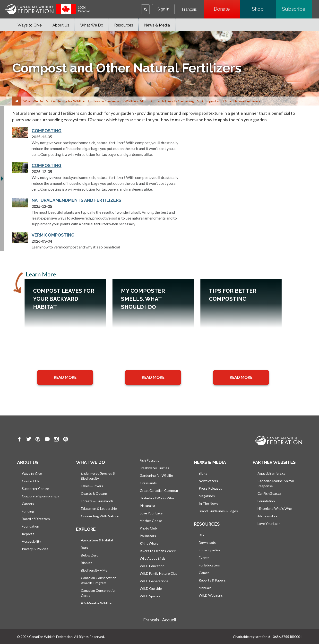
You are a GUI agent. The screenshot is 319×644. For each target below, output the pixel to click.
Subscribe (297, 9)
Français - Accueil (160, 620)
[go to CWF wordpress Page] (38, 440)
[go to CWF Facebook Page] (19, 440)
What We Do (92, 25)
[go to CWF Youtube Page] (47, 440)
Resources (124, 25)
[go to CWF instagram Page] (56, 440)
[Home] (17, 101)
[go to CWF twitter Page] (29, 440)
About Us (61, 25)
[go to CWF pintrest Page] (66, 440)
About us (27, 462)
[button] (145, 9)
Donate (227, 9)
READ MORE (65, 377)
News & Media (157, 25)
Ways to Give (30, 25)
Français (189, 9)
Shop (264, 9)
